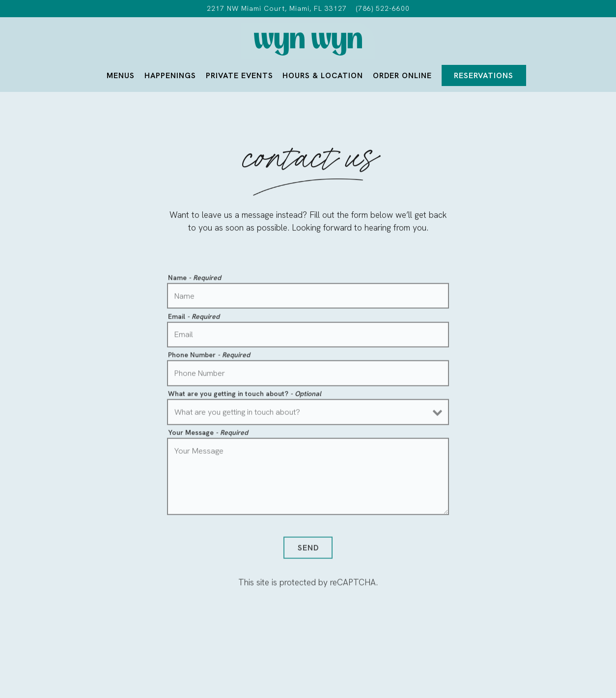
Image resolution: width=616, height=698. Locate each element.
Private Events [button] (239, 75)
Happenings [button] (170, 75)
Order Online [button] (402, 75)
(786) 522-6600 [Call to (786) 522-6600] (383, 8)
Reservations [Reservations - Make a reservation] (484, 75)
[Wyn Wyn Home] (308, 43)
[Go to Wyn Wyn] (277, 9)
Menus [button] (121, 75)
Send (308, 549)
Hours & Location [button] (323, 75)
